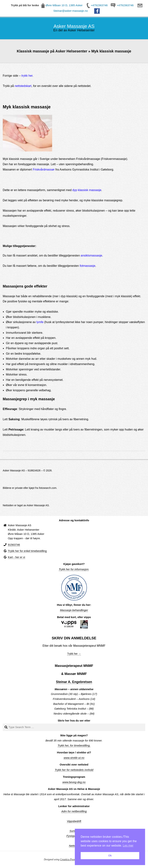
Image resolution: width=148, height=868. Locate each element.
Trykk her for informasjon (74, 569)
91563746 (14, 545)
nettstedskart (23, 86)
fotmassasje (88, 266)
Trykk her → (74, 654)
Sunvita (74, 831)
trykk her (27, 76)
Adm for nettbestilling (74, 811)
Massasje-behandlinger (74, 610)
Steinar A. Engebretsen (74, 682)
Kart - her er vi (16, 557)
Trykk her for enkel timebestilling (27, 551)
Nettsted (74, 846)
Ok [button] (110, 856)
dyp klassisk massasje (87, 190)
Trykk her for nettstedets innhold (74, 770)
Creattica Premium (70, 859)
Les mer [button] (128, 846)
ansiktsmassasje (91, 256)
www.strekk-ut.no (74, 758)
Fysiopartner (74, 836)
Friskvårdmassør (44, 170)
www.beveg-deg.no (74, 782)
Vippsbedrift (74, 821)
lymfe (40, 322)
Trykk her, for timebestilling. (74, 746)
